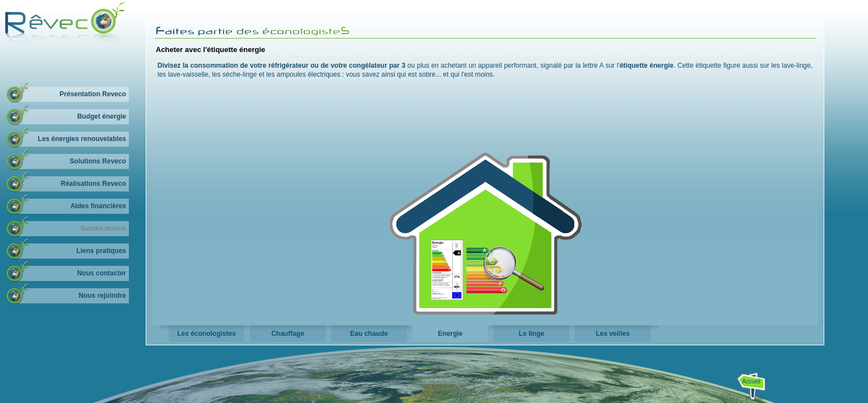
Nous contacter (102, 273)
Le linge (532, 334)
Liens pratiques (101, 251)
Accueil (751, 381)
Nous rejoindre (102, 296)
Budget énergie (102, 116)
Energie (450, 334)
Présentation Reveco (93, 94)
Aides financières (98, 206)
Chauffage (288, 334)
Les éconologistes (206, 334)
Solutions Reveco (98, 161)
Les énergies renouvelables (82, 139)
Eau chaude (369, 334)
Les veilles (613, 334)
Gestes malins (103, 228)
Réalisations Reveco (93, 184)
